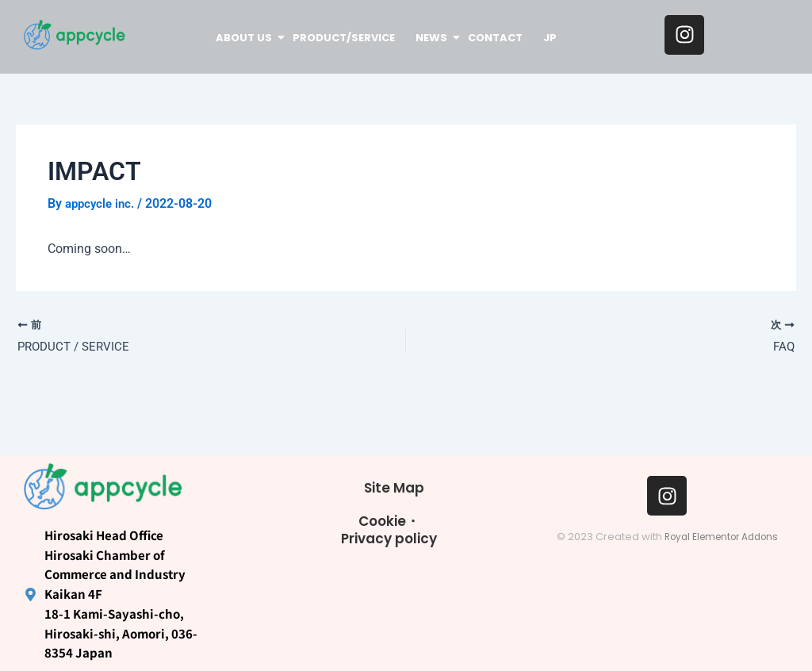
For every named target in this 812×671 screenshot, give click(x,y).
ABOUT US (245, 38)
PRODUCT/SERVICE (344, 38)
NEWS (433, 38)
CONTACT (495, 38)
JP (550, 38)
